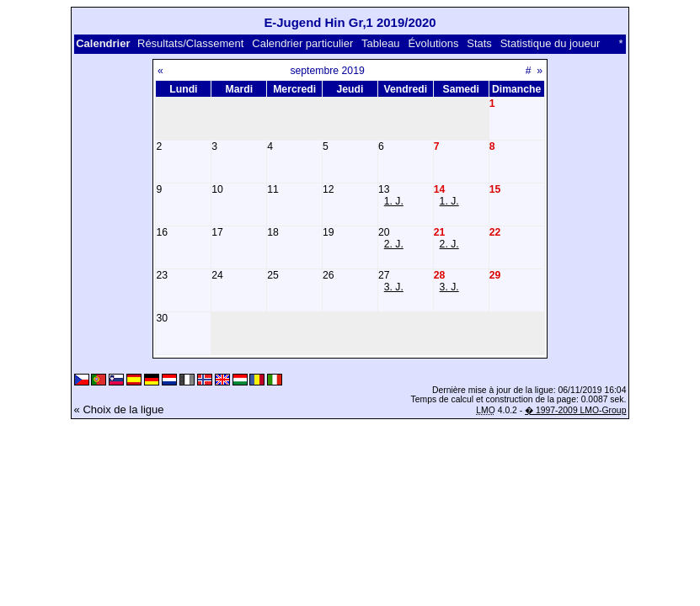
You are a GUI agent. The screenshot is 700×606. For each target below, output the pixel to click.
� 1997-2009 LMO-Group (575, 410)
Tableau (381, 43)
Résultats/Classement (190, 43)
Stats (479, 43)
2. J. (394, 244)
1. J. (394, 201)
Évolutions (433, 43)
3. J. (394, 287)
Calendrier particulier (302, 43)
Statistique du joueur (550, 43)
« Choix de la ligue (119, 409)
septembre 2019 (327, 71)
